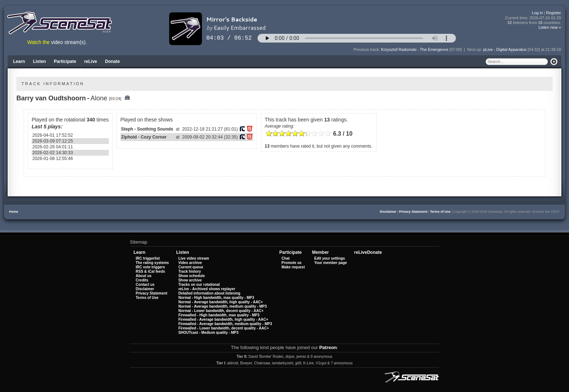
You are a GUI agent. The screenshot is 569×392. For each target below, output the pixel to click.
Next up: (475, 49)
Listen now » (550, 27)
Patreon (328, 347)
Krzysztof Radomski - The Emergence (415, 49)
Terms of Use (440, 212)
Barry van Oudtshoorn (51, 98)
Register (554, 13)
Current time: (533, 18)
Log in (537, 13)
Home (14, 212)
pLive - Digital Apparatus (505, 49)
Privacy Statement (413, 212)
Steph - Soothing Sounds (147, 129)
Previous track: (367, 49)
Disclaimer (388, 212)
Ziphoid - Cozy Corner (144, 137)
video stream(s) (68, 42)
